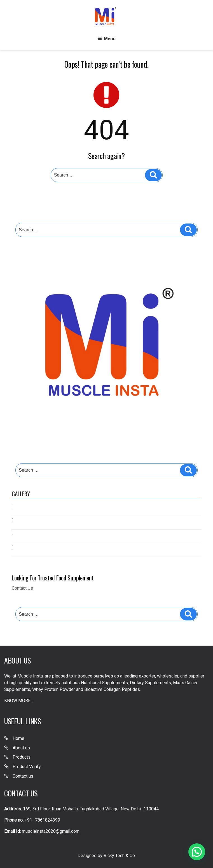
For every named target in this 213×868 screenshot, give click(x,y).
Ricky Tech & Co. (120, 856)
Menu (107, 38)
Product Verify (27, 767)
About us (21, 748)
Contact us (23, 776)
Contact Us (22, 588)
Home (18, 738)
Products (22, 757)
